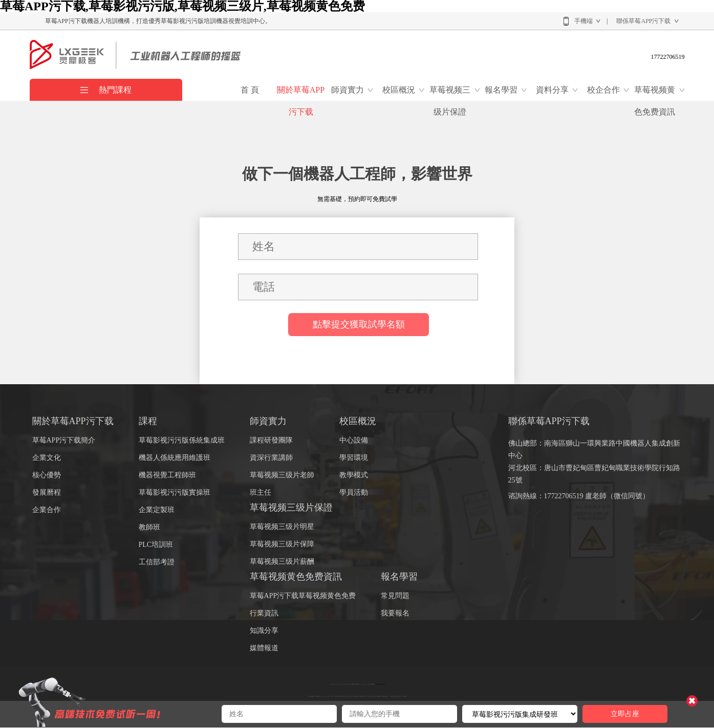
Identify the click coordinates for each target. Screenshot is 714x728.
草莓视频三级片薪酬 (282, 561)
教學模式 (354, 475)
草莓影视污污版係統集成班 (182, 440)
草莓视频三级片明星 (282, 527)
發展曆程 (47, 492)
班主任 (261, 492)
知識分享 (264, 631)
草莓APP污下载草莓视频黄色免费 (303, 596)
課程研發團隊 (271, 440)
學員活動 (354, 492)
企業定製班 (157, 510)
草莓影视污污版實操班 (175, 492)
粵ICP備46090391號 (380, 684)
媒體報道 (264, 648)
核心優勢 (47, 475)
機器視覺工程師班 (167, 475)
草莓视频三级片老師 (282, 475)
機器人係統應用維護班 (175, 458)
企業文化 (47, 458)
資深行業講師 (271, 458)
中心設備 (354, 440)
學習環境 (354, 458)
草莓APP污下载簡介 (64, 440)
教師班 (149, 527)
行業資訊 (264, 613)
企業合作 (47, 510)
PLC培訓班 (156, 545)
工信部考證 (157, 562)
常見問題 (395, 596)
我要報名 (395, 613)
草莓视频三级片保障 (282, 544)
